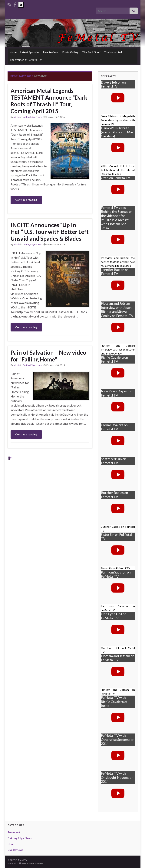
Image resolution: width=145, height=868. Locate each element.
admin (17, 117)
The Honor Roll (113, 52)
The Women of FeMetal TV (26, 60)
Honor (12, 844)
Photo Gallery (70, 52)
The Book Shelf (91, 52)
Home (13, 52)
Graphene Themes (34, 863)
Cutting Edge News (32, 117)
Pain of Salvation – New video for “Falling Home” (48, 356)
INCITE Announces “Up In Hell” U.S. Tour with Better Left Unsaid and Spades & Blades (50, 232)
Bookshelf (14, 832)
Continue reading (26, 200)
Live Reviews (51, 52)
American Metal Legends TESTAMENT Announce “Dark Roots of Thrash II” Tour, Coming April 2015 (49, 101)
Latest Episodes (30, 52)
